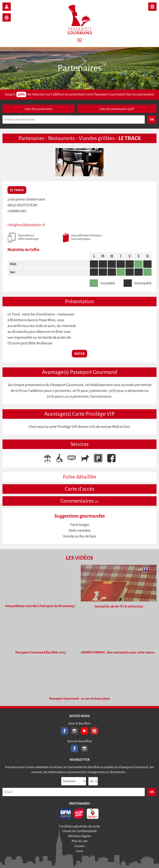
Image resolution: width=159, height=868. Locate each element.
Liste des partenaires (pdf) (117, 109)
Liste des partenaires (39, 109)
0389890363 (17, 211)
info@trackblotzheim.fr (26, 225)
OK (152, 792)
